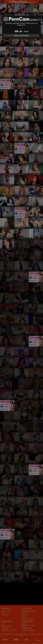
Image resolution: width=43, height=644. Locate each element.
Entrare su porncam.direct (21, 36)
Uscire (21, 28)
